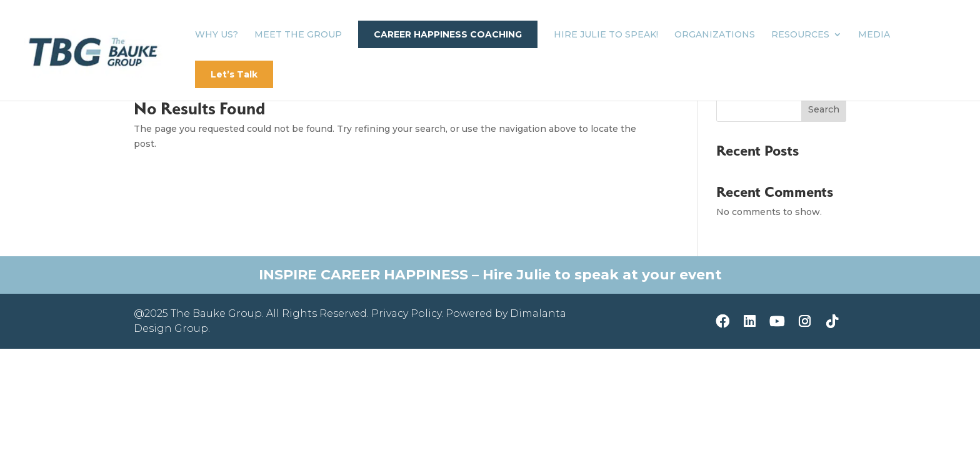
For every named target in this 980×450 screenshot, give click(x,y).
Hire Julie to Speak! (606, 35)
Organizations (715, 35)
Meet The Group (298, 35)
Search (824, 109)
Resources (800, 35)
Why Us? (217, 35)
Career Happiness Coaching (448, 34)
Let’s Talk (234, 74)
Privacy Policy (406, 313)
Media (874, 35)
